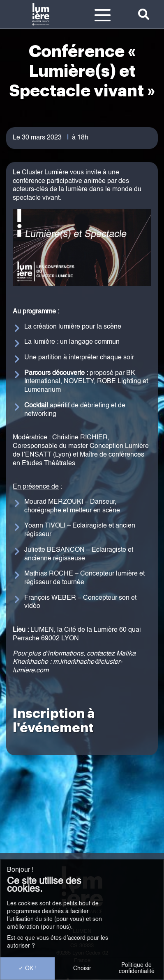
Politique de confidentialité (137, 968)
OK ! (28, 969)
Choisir (82, 969)
